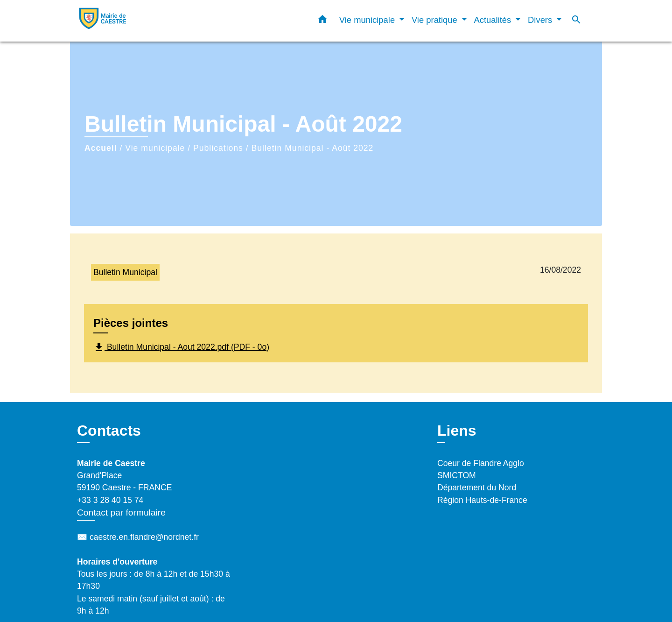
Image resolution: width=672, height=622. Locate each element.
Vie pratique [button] (436, 20)
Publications (218, 148)
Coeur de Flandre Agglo (481, 463)
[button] (322, 21)
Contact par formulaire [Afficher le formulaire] (121, 512)
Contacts (109, 431)
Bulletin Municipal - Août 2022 (313, 148)
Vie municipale (155, 148)
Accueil (101, 148)
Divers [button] (541, 20)
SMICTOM (457, 475)
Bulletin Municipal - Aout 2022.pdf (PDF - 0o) (181, 347)
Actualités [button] (494, 20)
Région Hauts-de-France (482, 500)
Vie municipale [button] (368, 20)
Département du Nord (477, 488)
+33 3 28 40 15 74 (110, 500)
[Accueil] (135, 21)
